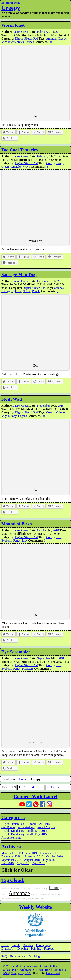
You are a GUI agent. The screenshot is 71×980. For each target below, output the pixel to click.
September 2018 (11, 860)
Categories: (13, 817)
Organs (23, 416)
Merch (53, 894)
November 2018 (34, 856)
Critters (61, 412)
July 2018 (49, 860)
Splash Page (11, 970)
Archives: (11, 847)
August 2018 (32, 860)
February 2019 (28, 853)
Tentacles (16, 167)
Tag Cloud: (13, 880)
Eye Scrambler (16, 652)
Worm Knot (13, 25)
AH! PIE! (45, 824)
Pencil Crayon (46, 827)
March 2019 (9, 853)
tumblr (16, 945)
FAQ (4, 956)
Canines (59, 288)
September (44, 658)
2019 (59, 32)
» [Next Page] (47, 787)
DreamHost (53, 973)
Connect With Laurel (36, 796)
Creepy (11, 8)
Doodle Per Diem (10, 3)
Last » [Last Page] (55, 787)
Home (23, 779)
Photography (44, 945)
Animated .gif (26, 827)
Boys (46, 888)
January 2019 (48, 853)
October (42, 530)
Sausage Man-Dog (19, 274)
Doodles (28, 945)
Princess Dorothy (27, 888)
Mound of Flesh (17, 524)
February (43, 32)
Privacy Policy (49, 966)
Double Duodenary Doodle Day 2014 (24, 831)
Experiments (18, 956)
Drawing (23, 949)
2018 (60, 281)
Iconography (45, 894)
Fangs (60, 163)
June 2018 (7, 863)
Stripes (30, 42)
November (44, 406)
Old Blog (34, 956)
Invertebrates (16, 42)
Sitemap (38, 970)
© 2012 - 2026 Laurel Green (20, 966)
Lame (54, 888)
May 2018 (23, 863)
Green (5, 167)
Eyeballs (7, 541)
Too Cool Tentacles (20, 150)
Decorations (6, 898)
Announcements (11, 837)
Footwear (5, 888)
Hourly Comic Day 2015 (33, 898)
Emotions (14, 888)
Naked (27, 291)
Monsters (28, 669)
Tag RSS (21, 973)
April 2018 (39, 863)
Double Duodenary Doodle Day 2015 (24, 834)
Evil (59, 537)
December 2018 (11, 856)
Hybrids (16, 291)
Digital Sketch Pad (26, 38)
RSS (48, 970)
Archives (25, 970)
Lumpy (12, 416)
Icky (4, 42)
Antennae (19, 893)
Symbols (38, 888)
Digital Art (8, 949)
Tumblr (32, 824)
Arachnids (35, 894)
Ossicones (16, 898)
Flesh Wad (12, 399)
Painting (36, 949)
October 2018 (55, 856)
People (36, 291)
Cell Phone (8, 827)
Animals (51, 38)
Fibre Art (50, 949)
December (43, 281)
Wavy (27, 167)
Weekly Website (36, 907)
